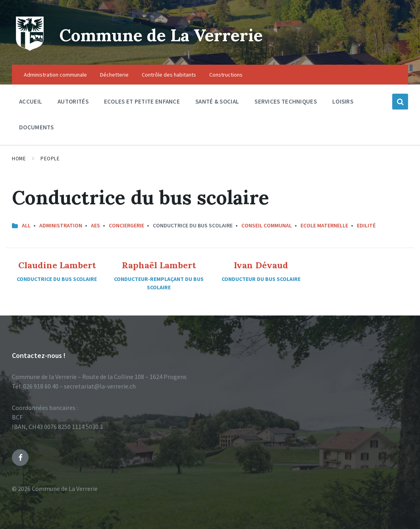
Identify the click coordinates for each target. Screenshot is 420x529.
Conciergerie (126, 225)
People (50, 159)
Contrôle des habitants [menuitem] (169, 75)
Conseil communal (267, 225)
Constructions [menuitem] (226, 75)
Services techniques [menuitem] (286, 101)
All (26, 225)
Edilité (366, 225)
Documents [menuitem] (37, 127)
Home (19, 159)
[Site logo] (30, 49)
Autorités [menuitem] (73, 101)
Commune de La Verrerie (175, 34)
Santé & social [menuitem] (217, 101)
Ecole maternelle (324, 225)
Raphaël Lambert (159, 265)
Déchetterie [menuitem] (114, 75)
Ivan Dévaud (261, 265)
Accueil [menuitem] (31, 101)
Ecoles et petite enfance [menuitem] (142, 101)
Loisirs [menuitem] (343, 101)
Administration (61, 225)
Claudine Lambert (57, 265)
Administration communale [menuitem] (55, 75)
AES (95, 225)
